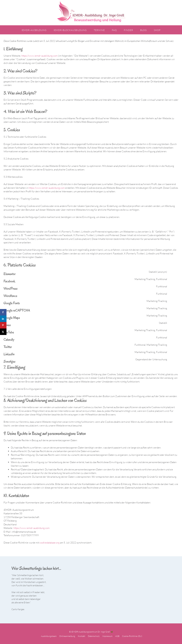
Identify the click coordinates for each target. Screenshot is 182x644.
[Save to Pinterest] (3, 325)
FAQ (114, 30)
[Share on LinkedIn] (3, 319)
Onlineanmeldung (67, 636)
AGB (117, 636)
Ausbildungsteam (49, 636)
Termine (99, 30)
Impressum (107, 636)
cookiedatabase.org (50, 542)
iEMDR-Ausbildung (34, 30)
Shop (157, 30)
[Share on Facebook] (3, 312)
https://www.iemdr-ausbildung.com (39, 55)
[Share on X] (3, 332)
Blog (143, 30)
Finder (128, 30)
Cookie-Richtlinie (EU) (132, 636)
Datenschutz (94, 636)
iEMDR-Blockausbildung (70, 30)
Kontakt (82, 636)
